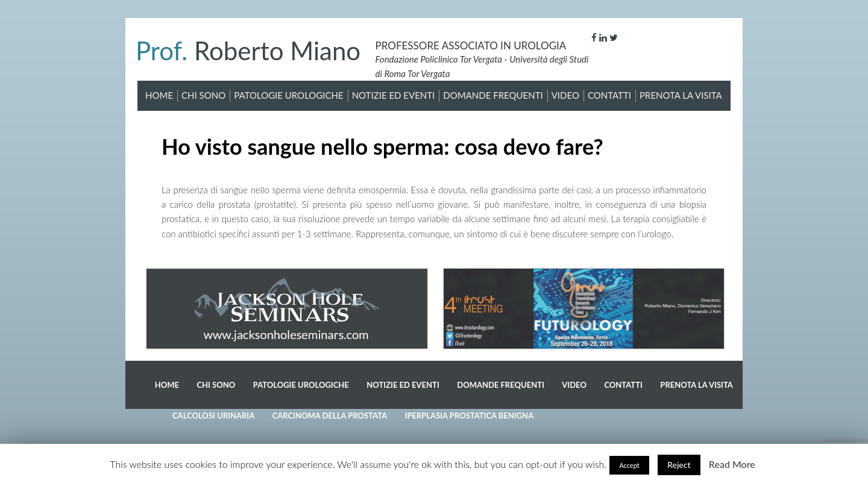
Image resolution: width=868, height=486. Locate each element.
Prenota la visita (681, 95)
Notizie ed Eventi (394, 95)
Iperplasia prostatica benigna (470, 416)
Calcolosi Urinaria (213, 416)
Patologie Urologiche (288, 95)
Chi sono (203, 95)
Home (159, 95)
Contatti (609, 95)
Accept (629, 465)
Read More (732, 464)
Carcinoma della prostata (330, 416)
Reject (679, 465)
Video (565, 95)
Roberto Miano (248, 51)
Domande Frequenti (493, 95)
